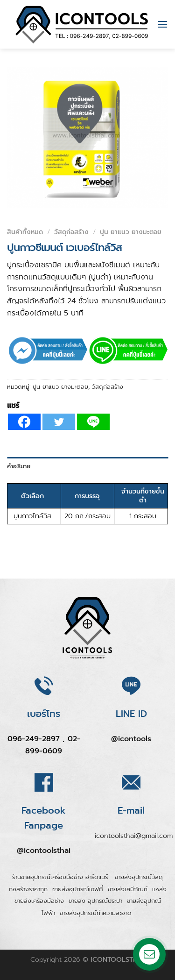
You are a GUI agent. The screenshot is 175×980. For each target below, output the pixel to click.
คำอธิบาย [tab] (19, 466)
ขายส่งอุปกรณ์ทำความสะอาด (96, 913)
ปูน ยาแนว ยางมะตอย (131, 232)
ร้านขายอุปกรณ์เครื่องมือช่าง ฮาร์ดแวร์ (61, 877)
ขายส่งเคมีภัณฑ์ (128, 889)
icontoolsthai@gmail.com (134, 836)
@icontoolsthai (44, 851)
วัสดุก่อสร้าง (71, 232)
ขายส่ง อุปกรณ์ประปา (95, 901)
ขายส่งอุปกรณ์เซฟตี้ (78, 889)
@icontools (131, 739)
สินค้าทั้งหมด (25, 232)
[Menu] (162, 24)
